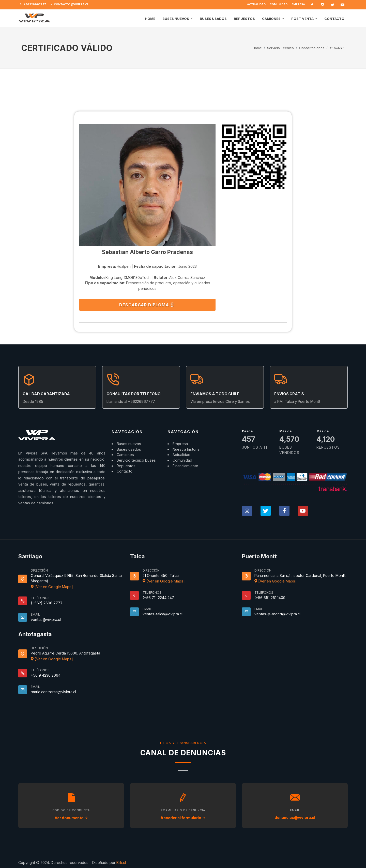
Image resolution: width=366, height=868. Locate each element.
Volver (337, 48)
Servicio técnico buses (136, 460)
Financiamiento (185, 466)
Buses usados (129, 449)
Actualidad (256, 4)
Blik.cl (121, 863)
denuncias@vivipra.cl (295, 817)
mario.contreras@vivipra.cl (53, 692)
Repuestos (126, 466)
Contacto (125, 471)
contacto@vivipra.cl (69, 5)
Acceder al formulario (183, 818)
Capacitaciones (312, 48)
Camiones (125, 455)
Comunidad (279, 4)
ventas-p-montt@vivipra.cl (277, 614)
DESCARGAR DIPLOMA (147, 305)
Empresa (298, 4)
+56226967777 (33, 5)
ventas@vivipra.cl (46, 620)
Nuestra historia (186, 449)
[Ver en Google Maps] (52, 587)
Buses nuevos (129, 444)
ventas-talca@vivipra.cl (163, 614)
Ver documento (71, 818)
